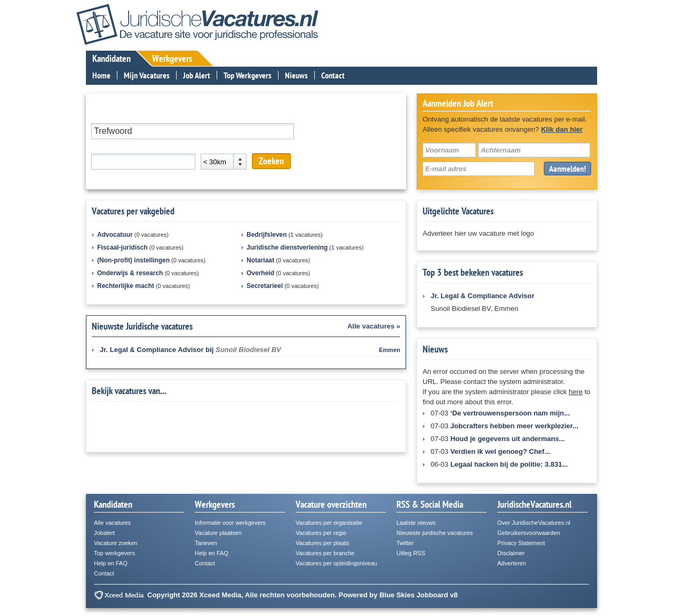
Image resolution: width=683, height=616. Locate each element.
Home (101, 75)
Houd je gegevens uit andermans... (508, 439)
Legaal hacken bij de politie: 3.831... (509, 464)
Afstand (212, 146)
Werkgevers (172, 58)
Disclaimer (511, 553)
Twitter (405, 543)
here (576, 392)
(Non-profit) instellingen (133, 260)
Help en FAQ (111, 563)
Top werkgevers (114, 553)
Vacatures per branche (325, 553)
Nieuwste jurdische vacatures (435, 533)
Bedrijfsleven (267, 235)
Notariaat (260, 260)
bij (190, 350)
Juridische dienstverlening (287, 247)
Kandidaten (112, 58)
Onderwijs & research (130, 273)
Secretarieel (265, 286)
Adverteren (512, 563)
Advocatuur (115, 235)
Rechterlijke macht (126, 286)
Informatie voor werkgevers (230, 523)
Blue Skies (397, 595)
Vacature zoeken (116, 543)
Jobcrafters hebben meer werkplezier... (514, 426)
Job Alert (197, 75)
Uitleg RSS (411, 553)
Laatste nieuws (416, 523)
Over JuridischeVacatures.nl (534, 523)
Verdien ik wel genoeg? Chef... (500, 451)
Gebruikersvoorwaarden (529, 533)
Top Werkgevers (248, 75)
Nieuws (296, 75)
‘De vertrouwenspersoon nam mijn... (510, 413)
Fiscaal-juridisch (122, 247)
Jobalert (104, 533)
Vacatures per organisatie (329, 523)
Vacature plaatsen (218, 533)
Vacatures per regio (321, 533)
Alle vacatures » (374, 326)
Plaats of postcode (120, 146)
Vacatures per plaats (322, 543)
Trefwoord (107, 116)
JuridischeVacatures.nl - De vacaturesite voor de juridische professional (197, 24)
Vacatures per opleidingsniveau (336, 563)
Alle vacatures (112, 523)
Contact (333, 75)
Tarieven (206, 543)
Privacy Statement (521, 543)
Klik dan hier (562, 129)
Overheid (260, 273)
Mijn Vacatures (147, 75)
